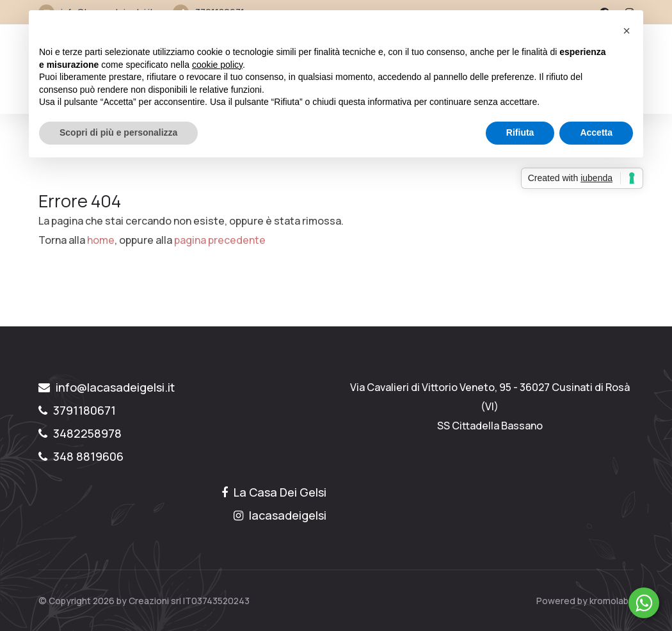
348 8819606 (81, 456)
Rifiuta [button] (520, 132)
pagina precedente (220, 240)
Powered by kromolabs (585, 601)
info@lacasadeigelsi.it (107, 387)
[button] (627, 31)
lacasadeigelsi (280, 515)
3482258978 (80, 433)
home (101, 240)
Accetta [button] (596, 132)
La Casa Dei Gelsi (274, 492)
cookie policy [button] (217, 65)
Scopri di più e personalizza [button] (118, 132)
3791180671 (77, 410)
